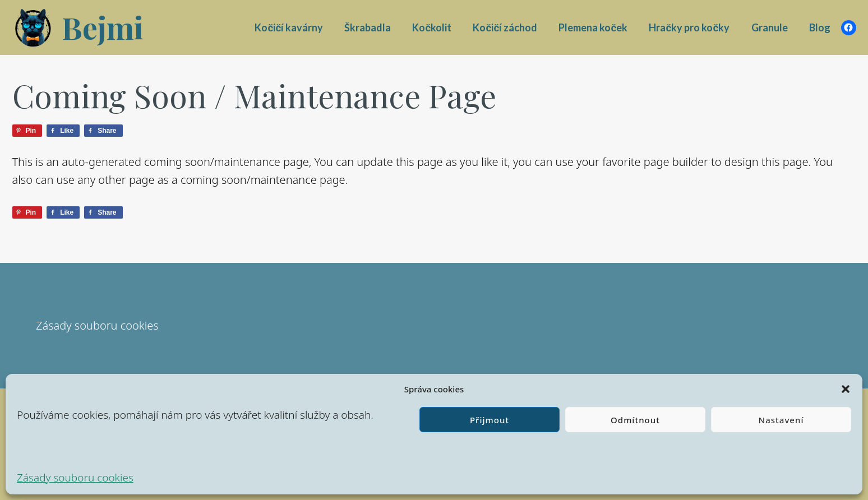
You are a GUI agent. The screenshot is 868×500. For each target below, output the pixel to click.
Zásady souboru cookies (75, 478)
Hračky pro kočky (689, 27)
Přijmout (490, 420)
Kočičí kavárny (289, 27)
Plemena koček (593, 27)
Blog (820, 27)
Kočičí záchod (505, 27)
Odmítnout (635, 420)
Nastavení (781, 420)
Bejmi (103, 27)
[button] (846, 389)
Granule (770, 27)
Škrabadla (368, 27)
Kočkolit (432, 27)
